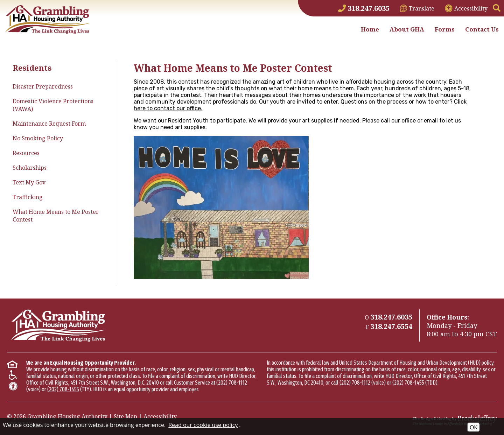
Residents (32, 68)
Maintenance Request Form (49, 124)
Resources (26, 153)
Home (370, 29)
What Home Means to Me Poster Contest (56, 216)
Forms (445, 29)
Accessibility (160, 416)
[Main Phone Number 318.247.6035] (364, 8)
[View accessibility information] (466, 8)
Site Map (125, 416)
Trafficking (28, 197)
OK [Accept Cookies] (474, 427)
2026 (20, 416)
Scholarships (30, 168)
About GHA (407, 29)
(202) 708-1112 (232, 383)
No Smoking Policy (38, 138)
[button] (497, 8)
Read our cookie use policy (203, 425)
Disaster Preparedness (43, 86)
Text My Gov (29, 182)
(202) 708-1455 (63, 389)
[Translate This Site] (417, 8)
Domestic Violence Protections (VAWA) (53, 105)
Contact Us (482, 29)
